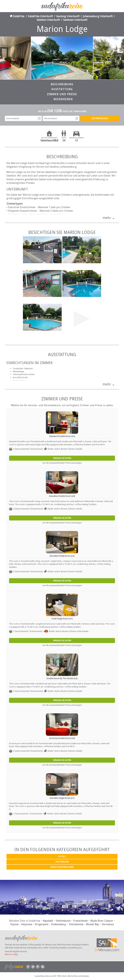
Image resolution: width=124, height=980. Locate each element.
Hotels (62, 856)
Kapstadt (48, 921)
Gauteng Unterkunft (68, 16)
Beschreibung (62, 84)
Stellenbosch (63, 921)
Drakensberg (58, 924)
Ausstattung (62, 89)
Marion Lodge (11, 954)
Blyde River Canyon (102, 921)
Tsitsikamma (76, 924)
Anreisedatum (39, 118)
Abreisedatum (77, 118)
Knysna (14, 924)
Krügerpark (42, 924)
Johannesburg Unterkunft (98, 16)
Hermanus (108, 924)
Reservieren (63, 99)
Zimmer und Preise (62, 94)
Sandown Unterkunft (75, 20)
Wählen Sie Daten (62, 458)
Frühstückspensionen (62, 867)
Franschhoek (80, 921)
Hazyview (27, 924)
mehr (107, 218)
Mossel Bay (93, 924)
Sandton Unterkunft (48, 20)
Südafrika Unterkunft (40, 16)
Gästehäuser (62, 862)
